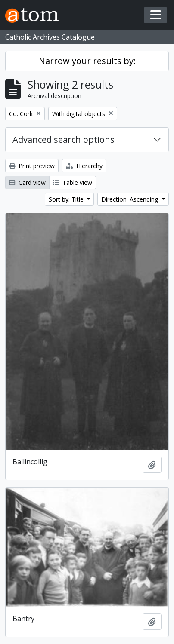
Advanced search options (64, 140)
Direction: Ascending (130, 199)
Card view (27, 182)
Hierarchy (84, 166)
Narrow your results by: (87, 61)
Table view (73, 182)
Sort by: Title (67, 199)
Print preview (32, 166)
